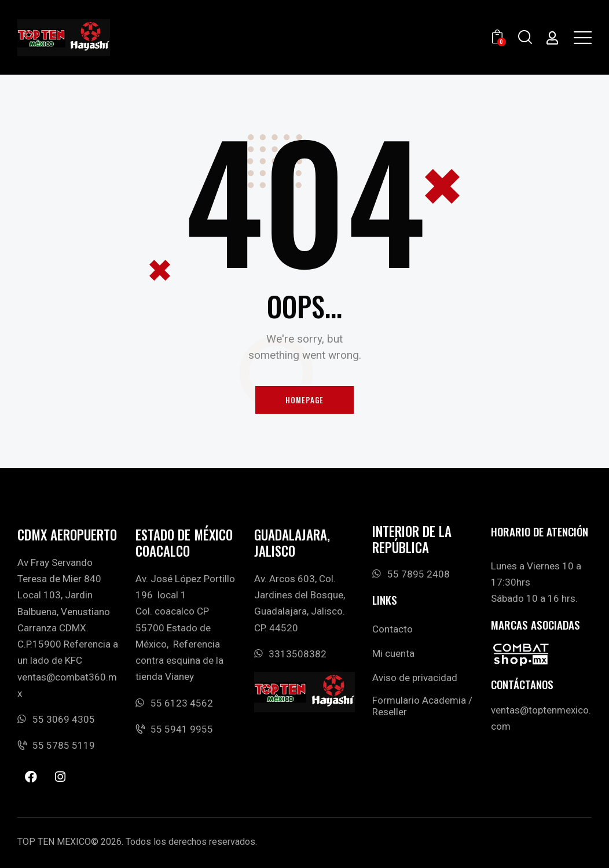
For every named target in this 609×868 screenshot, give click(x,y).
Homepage (305, 400)
